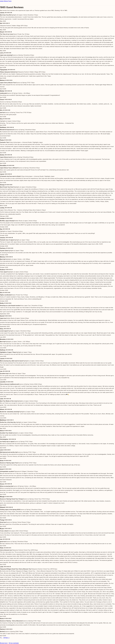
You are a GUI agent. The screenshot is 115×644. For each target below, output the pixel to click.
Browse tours (4, 643)
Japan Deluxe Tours (6, 1)
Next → (7, 638)
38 (4, 638)
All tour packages (14, 643)
